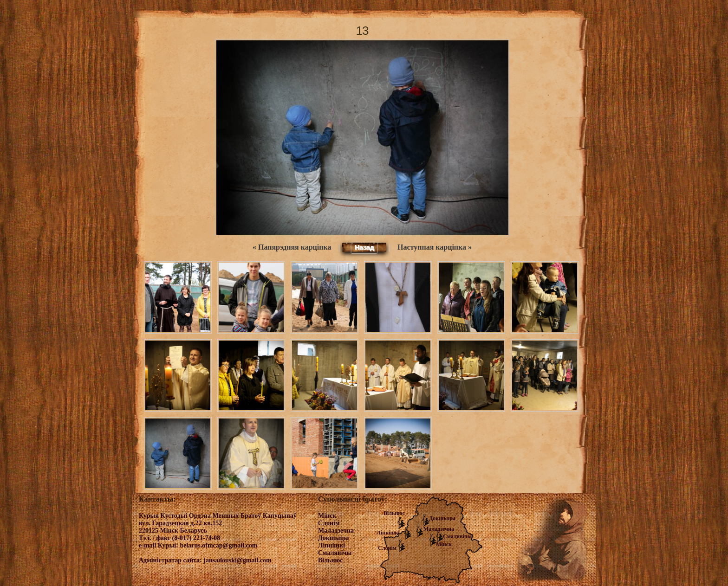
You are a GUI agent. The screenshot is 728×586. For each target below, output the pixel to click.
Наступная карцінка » (435, 247)
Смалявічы (457, 536)
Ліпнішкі (388, 533)
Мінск (444, 544)
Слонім (387, 548)
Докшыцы (442, 518)
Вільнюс (394, 513)
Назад (364, 247)
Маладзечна (439, 529)
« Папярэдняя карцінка (292, 247)
